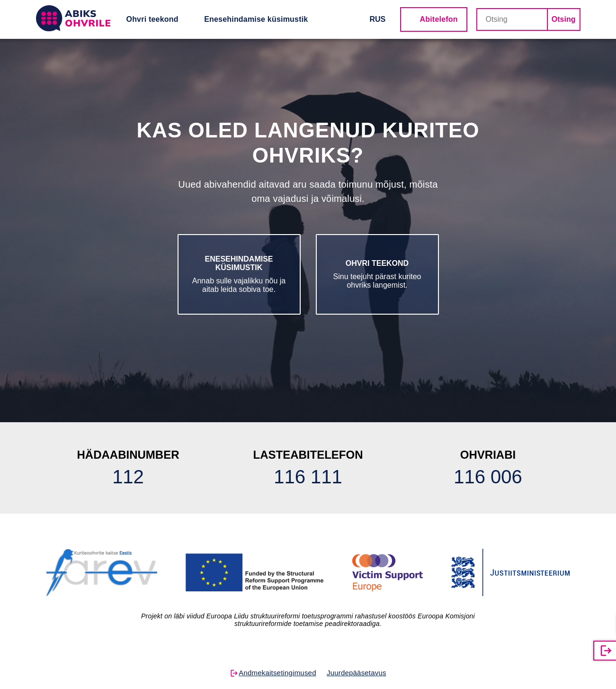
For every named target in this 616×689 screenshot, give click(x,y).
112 (128, 477)
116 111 (308, 477)
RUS (378, 19)
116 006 (488, 477)
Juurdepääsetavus (357, 673)
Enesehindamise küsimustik (256, 19)
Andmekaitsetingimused (277, 673)
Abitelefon (439, 19)
